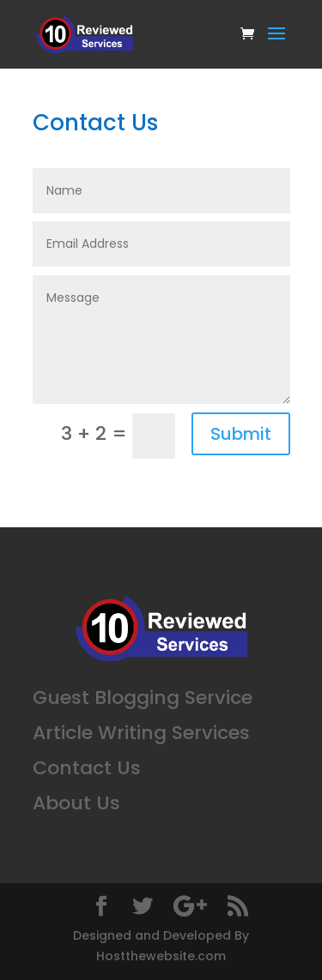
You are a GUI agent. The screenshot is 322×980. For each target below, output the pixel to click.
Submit (241, 434)
